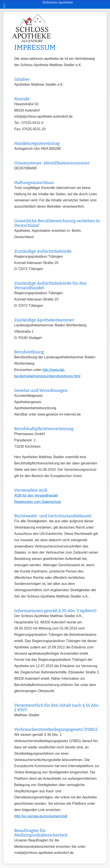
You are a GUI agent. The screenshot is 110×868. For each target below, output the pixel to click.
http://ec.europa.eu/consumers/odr (41, 816)
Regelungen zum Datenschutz (38, 502)
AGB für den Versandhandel (36, 495)
